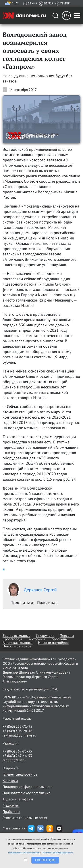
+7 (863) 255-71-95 (17, 726)
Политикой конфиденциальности (57, 853)
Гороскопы (59, 639)
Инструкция (45, 635)
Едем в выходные (16, 635)
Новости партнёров (53, 643)
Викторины (36, 639)
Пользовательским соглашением (24, 853)
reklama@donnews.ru (19, 735)
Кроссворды (12, 639)
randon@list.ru (14, 760)
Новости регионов (17, 646)
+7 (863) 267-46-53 (17, 756)
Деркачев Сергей (32, 590)
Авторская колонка (18, 643)
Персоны (67, 635)
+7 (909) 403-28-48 (17, 731)
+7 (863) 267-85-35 (17, 751)
